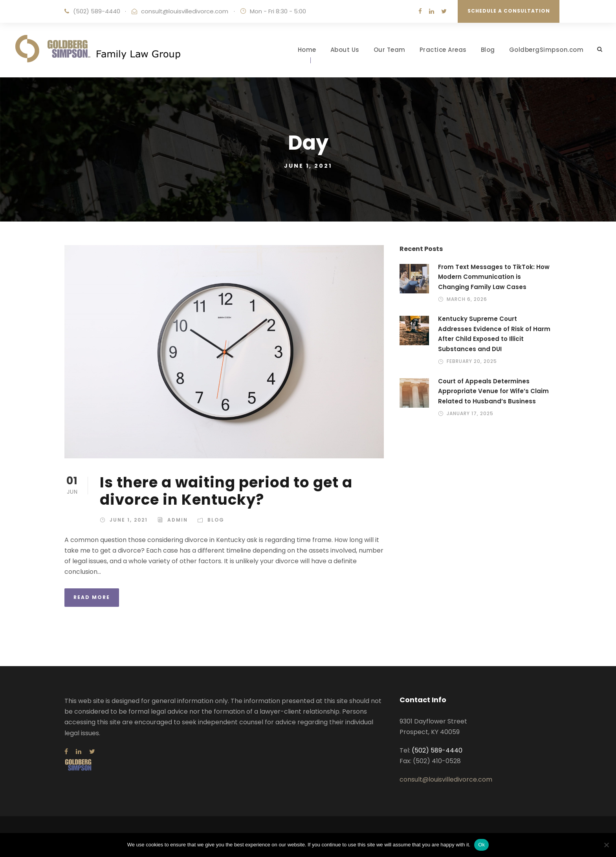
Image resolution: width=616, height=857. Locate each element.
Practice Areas (443, 50)
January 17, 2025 (470, 413)
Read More (92, 597)
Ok (481, 845)
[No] (606, 845)
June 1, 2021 (129, 520)
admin (178, 520)
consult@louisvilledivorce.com (185, 11)
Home (307, 50)
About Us (345, 50)
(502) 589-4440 (97, 11)
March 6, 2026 (467, 299)
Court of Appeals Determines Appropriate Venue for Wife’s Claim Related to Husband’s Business (493, 391)
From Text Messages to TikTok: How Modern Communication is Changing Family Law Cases (494, 277)
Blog (488, 50)
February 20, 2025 (472, 361)
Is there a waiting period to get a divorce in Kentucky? (226, 491)
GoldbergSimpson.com (546, 50)
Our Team (390, 50)
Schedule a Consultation (509, 11)
